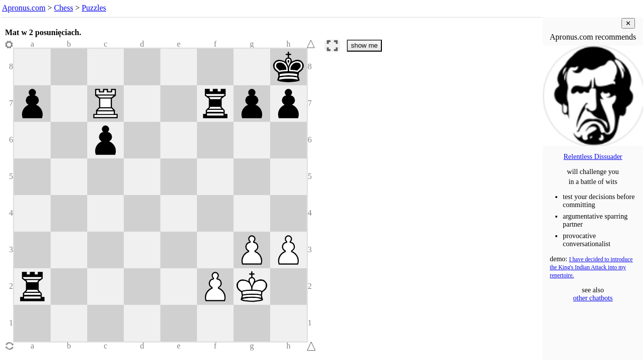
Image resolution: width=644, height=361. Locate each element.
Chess (64, 8)
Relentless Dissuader (593, 157)
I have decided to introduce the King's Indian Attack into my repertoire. (591, 267)
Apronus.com (24, 8)
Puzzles (94, 8)
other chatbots (593, 298)
